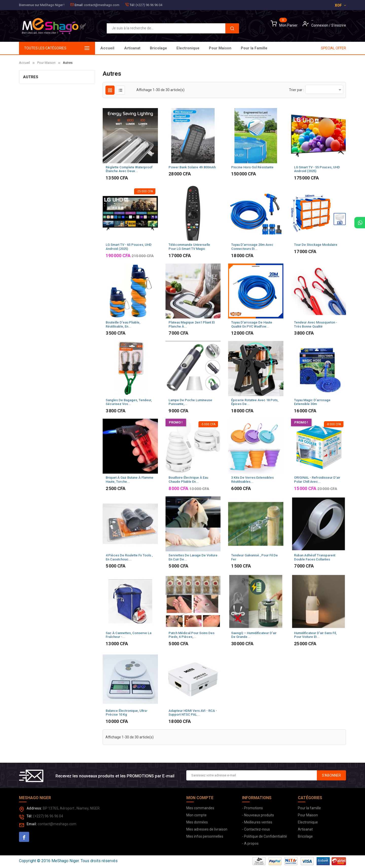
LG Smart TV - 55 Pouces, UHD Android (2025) (317, 169)
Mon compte (196, 815)
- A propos (250, 843)
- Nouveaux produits (258, 815)
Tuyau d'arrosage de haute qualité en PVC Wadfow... (252, 324)
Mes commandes (200, 808)
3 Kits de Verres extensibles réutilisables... (252, 480)
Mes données (197, 822)
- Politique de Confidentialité (264, 836)
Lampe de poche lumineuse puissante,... (190, 402)
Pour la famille (309, 808)
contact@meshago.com (102, 5)
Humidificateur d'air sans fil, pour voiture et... (315, 635)
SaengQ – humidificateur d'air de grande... (254, 635)
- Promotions (252, 808)
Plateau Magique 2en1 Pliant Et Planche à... (192, 324)
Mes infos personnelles (205, 836)
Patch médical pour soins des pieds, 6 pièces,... (191, 635)
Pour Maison (171, 48)
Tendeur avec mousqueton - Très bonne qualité (316, 324)
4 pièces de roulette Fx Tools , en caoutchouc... (129, 557)
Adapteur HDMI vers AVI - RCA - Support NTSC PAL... (193, 713)
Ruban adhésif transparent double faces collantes (315, 557)
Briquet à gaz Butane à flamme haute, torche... (130, 480)
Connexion (320, 25)
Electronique (204, 48)
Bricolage (235, 48)
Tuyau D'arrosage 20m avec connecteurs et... (252, 247)
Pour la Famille (138, 48)
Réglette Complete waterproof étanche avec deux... (129, 169)
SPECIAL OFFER (333, 48)
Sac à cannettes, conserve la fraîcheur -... (129, 635)
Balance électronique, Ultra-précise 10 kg (127, 713)
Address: (34, 808)
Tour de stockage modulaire (316, 245)
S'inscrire (339, 25)
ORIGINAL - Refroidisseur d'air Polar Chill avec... (317, 480)
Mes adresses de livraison (207, 829)
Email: (79, 5)
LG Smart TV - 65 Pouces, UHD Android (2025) (129, 247)
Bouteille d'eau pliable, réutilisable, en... (123, 324)
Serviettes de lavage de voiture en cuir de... (193, 557)
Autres (31, 77)
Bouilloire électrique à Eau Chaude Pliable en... (188, 480)
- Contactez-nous (256, 829)
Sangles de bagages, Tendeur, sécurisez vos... (129, 402)
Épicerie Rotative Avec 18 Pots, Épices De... (255, 402)
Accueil (107, 48)
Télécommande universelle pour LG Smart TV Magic (189, 247)
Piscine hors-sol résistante (252, 167)
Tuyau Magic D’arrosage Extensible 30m (312, 402)
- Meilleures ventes (257, 822)
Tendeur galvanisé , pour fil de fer (254, 557)
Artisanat (262, 48)
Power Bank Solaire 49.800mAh (192, 167)
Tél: (132, 5)
